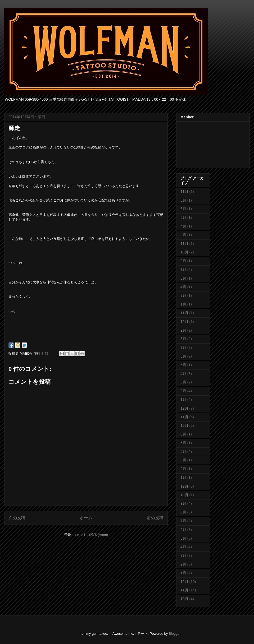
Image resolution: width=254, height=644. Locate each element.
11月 (184, 192)
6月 (183, 209)
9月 (183, 261)
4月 (183, 226)
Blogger (175, 634)
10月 (184, 252)
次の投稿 (17, 518)
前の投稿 (155, 518)
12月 (184, 408)
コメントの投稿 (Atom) (90, 535)
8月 (183, 200)
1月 (183, 304)
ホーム (86, 518)
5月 (183, 217)
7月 (183, 270)
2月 (183, 235)
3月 (183, 295)
